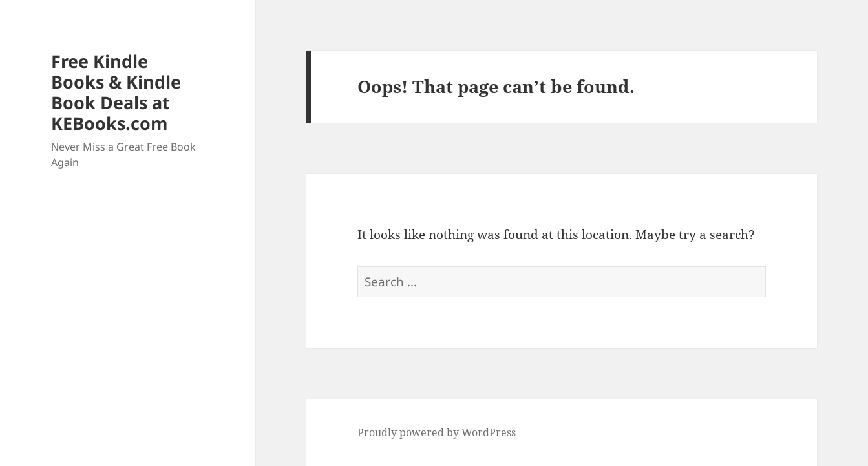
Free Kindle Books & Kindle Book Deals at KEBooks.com (116, 92)
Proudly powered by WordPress (437, 432)
